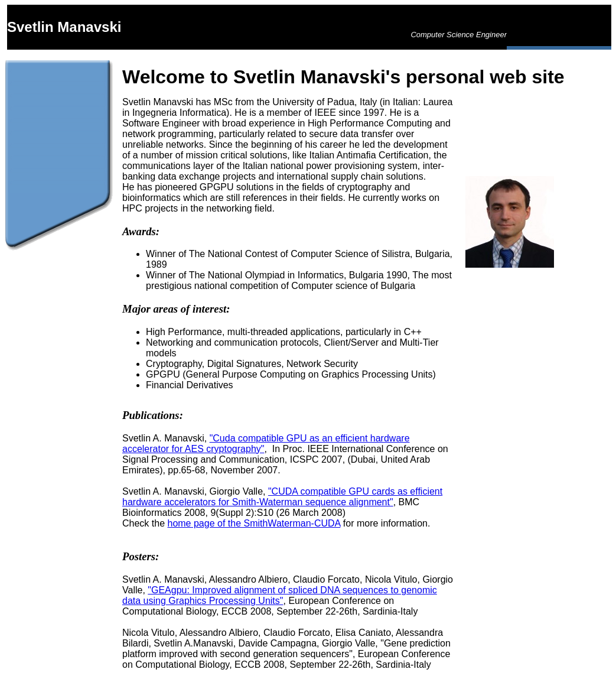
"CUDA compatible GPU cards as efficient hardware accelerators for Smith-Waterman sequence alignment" (282, 497)
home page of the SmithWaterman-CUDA (254, 523)
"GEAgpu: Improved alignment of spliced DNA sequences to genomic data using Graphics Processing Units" (280, 595)
